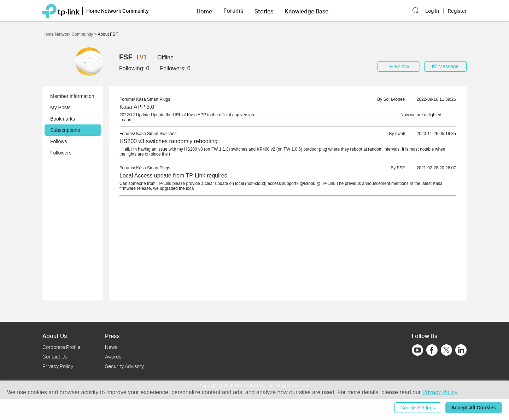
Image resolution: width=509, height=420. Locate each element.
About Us (55, 336)
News (111, 347)
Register (457, 11)
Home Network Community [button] (118, 11)
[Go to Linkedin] (461, 350)
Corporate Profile (61, 347)
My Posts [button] (60, 107)
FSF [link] (401, 168)
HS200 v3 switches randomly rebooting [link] (168, 141)
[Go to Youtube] (417, 350)
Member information (72, 96)
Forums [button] (233, 11)
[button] (204, 11)
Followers (61, 153)
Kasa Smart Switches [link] (156, 134)
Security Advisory (124, 366)
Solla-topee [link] (394, 99)
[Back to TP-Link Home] (61, 10)
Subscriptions (65, 130)
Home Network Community (68, 34)
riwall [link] (400, 134)
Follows (58, 141)
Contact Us (55, 357)
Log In (432, 11)
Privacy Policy (58, 366)
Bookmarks (63, 119)
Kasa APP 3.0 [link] (137, 107)
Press (112, 336)
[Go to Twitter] (446, 351)
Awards (113, 357)
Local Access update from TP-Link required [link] (174, 176)
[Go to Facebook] (432, 350)
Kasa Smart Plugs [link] (153, 99)
